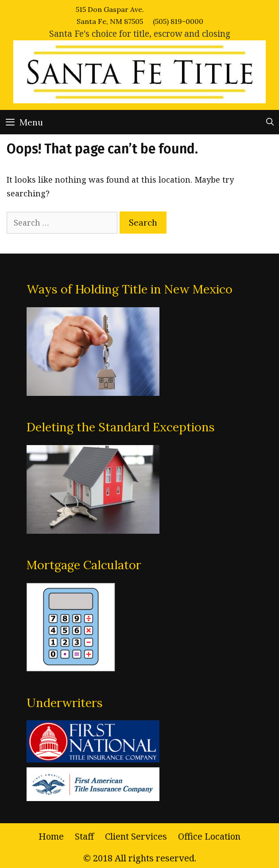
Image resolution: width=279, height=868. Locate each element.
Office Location (209, 836)
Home (51, 836)
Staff (84, 836)
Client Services (136, 836)
